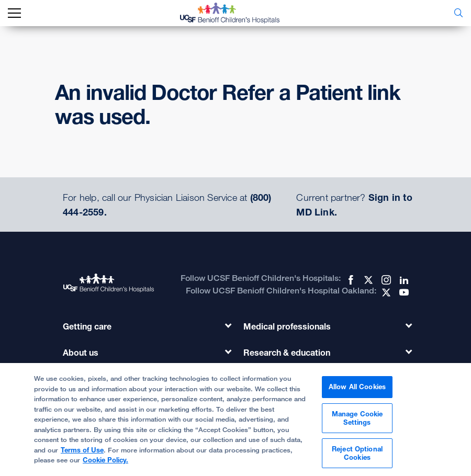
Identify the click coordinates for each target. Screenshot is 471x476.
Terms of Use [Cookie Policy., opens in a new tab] (82, 454)
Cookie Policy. (105, 464)
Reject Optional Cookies (357, 458)
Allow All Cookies (357, 391)
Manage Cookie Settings (357, 422)
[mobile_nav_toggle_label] (14, 13)
